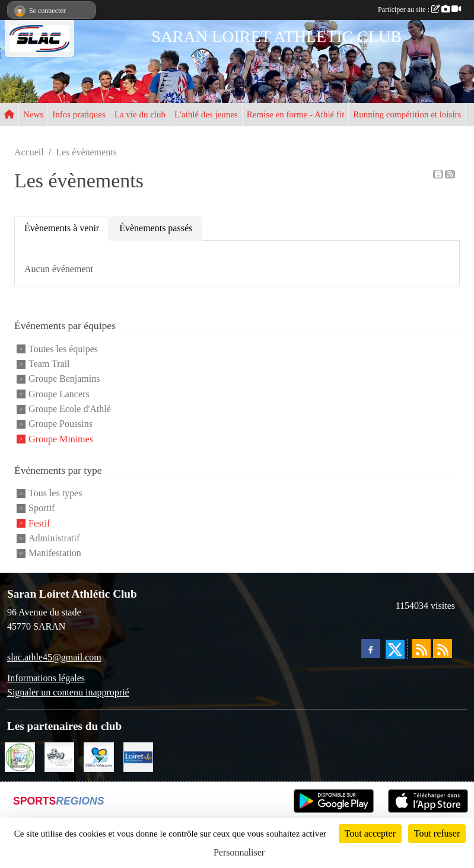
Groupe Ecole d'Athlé (70, 409)
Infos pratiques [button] (79, 114)
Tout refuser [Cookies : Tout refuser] (437, 833)
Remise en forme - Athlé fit (296, 114)
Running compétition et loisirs (407, 114)
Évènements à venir (62, 228)
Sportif (42, 508)
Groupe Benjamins (64, 379)
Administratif (54, 538)
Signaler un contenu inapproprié (68, 692)
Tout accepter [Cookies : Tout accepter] (370, 833)
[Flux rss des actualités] (421, 649)
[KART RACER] (60, 756)
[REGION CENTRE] (99, 756)
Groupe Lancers (59, 394)
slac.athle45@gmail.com (54, 657)
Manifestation (55, 553)
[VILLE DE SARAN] (20, 756)
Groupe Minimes (61, 439)
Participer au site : (419, 9)
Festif (39, 523)
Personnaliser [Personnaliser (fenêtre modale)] (239, 852)
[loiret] (139, 756)
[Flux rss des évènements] (443, 649)
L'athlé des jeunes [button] (206, 114)
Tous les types (55, 493)
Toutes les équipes (63, 349)
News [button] (33, 114)
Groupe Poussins (61, 424)
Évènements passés (156, 228)
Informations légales (46, 678)
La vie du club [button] (140, 114)
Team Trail (49, 364)
